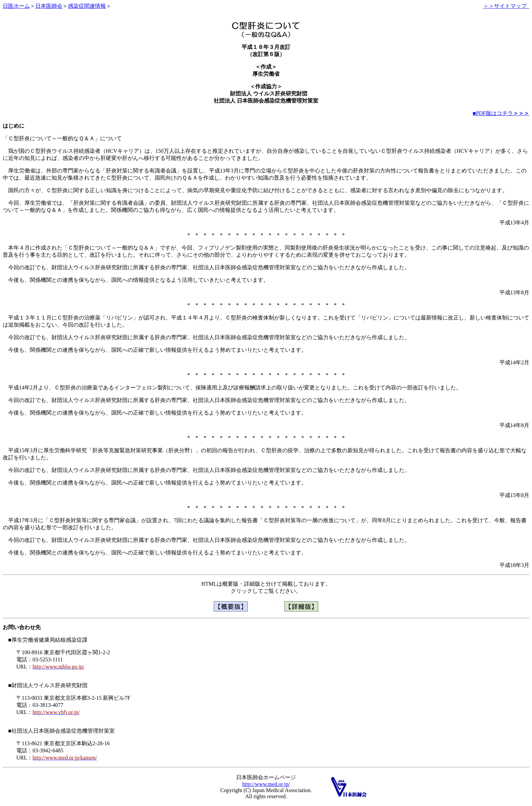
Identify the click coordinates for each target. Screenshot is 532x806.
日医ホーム (16, 6)
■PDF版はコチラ (501, 113)
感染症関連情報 (87, 6)
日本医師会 (49, 6)
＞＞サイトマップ (506, 6)
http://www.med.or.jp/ (266, 784)
